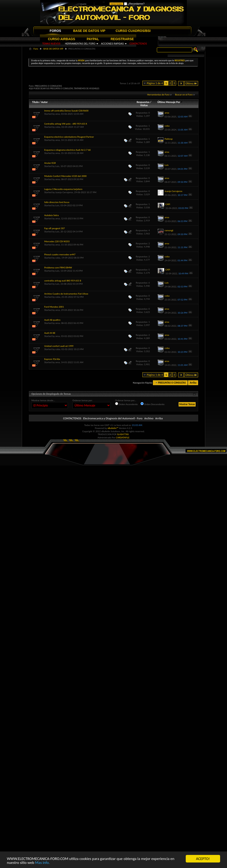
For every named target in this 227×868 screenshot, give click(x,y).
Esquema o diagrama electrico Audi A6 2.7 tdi (67, 150)
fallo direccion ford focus (57, 202)
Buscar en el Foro (184, 95)
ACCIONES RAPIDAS (112, 44)
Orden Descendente (152, 404)
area (58, 114)
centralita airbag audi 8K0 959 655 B (63, 281)
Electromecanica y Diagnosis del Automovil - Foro (113, 418)
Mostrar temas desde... (43, 400)
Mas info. (42, 863)
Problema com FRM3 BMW (58, 268)
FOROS (55, 31)
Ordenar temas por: (83, 400)
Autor (44, 102)
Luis (57, 166)
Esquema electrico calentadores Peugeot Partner (69, 137)
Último (191, 83)
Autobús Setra (51, 215)
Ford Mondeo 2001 (54, 307)
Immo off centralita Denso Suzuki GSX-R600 (66, 111)
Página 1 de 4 (155, 83)
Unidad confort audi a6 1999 (59, 346)
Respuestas (143, 102)
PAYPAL (93, 39)
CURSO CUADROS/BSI (133, 31)
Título (35, 102)
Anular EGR (50, 163)
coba (58, 127)
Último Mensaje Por (170, 102)
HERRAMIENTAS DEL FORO (80, 44)
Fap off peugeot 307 (54, 228)
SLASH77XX (123, 434)
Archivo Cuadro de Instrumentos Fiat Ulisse (66, 294)
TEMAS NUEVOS (51, 44)
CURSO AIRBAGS (62, 39)
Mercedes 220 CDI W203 (57, 241)
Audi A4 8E (50, 333)
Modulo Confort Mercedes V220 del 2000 (65, 176)
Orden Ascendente (126, 404)
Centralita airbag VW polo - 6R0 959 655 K (66, 124)
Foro (36, 49)
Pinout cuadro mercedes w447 (60, 255)
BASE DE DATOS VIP (89, 31)
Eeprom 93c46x (52, 359)
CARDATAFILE (123, 438)
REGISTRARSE (122, 39)
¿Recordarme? (134, 4)
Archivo (149, 418)
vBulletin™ (113, 428)
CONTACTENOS (138, 44)
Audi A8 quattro (52, 320)
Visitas (144, 105)
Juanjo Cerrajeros (64, 192)
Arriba (193, 383)
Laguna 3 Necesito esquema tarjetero (63, 189)
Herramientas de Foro (158, 95)
